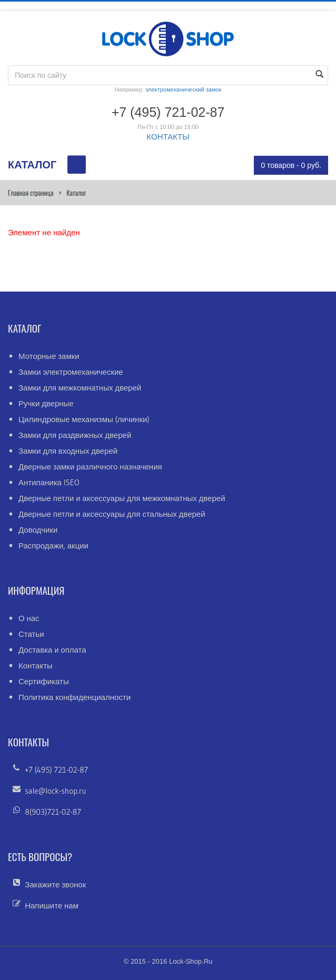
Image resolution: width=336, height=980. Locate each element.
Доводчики (38, 530)
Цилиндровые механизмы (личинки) (84, 419)
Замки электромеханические (71, 372)
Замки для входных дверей (68, 451)
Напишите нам (52, 906)
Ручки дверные (46, 403)
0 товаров (291, 165)
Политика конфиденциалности (75, 697)
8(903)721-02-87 (53, 812)
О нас (29, 618)
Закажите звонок (55, 884)
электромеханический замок (183, 89)
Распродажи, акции (53, 546)
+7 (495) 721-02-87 (56, 770)
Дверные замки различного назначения (90, 467)
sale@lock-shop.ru (55, 791)
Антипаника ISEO (49, 482)
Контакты (36, 666)
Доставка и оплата (52, 650)
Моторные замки (49, 356)
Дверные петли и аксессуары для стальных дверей (112, 514)
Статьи (31, 634)
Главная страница (31, 193)
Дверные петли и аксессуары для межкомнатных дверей (122, 498)
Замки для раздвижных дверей (75, 435)
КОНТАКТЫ (168, 137)
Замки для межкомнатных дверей (80, 388)
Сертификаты (44, 681)
